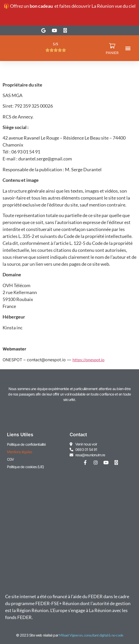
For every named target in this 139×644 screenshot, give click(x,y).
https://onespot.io (88, 360)
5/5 (56, 44)
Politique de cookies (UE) (25, 467)
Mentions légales (19, 452)
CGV (11, 459)
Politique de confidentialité (26, 444)
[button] (128, 48)
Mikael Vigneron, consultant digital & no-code (91, 635)
